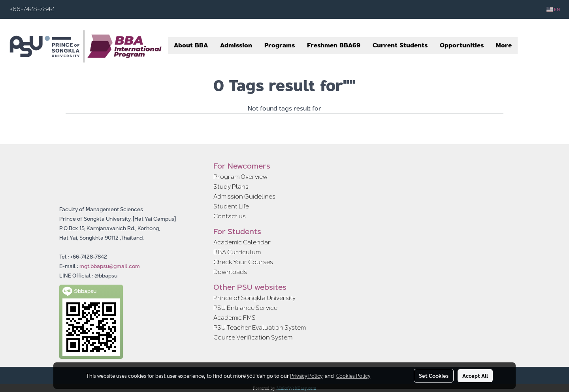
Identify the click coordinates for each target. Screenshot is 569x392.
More (504, 45)
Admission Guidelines (244, 196)
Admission (236, 45)
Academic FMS (235, 318)
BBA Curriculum (237, 252)
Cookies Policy (353, 375)
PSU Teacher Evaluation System (260, 327)
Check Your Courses (243, 262)
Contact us (230, 216)
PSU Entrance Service (245, 308)
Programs (280, 45)
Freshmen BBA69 (334, 45)
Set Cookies (434, 375)
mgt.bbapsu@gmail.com (110, 266)
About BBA (191, 45)
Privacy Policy (306, 375)
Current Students (400, 45)
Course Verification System (253, 337)
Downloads (230, 272)
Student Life (231, 206)
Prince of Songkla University (254, 298)
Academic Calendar (242, 242)
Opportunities (462, 45)
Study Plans (231, 187)
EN (553, 9)
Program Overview (240, 177)
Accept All (475, 375)
